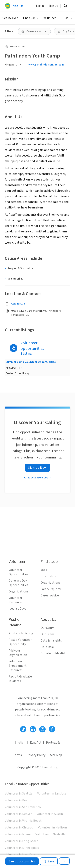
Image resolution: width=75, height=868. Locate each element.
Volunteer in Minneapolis (22, 848)
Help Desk (47, 647)
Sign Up (53, 6)
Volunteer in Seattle (19, 794)
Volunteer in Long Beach (21, 841)
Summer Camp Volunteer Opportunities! (31, 362)
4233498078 (18, 304)
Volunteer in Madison (52, 827)
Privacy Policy (36, 755)
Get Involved (10, 18)
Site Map (56, 755)
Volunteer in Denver (18, 814)
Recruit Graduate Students (20, 679)
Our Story (47, 628)
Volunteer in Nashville (50, 834)
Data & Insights (51, 641)
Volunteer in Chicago (19, 827)
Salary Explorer (51, 589)
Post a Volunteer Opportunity (20, 642)
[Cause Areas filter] (34, 31)
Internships (49, 576)
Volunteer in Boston (19, 800)
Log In (40, 6)
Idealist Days (17, 609)
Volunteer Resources (16, 600)
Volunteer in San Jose (52, 794)
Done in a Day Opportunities (18, 583)
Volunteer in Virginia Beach (23, 821)
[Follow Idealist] (23, 729)
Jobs (44, 570)
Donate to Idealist (53, 653)
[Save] (49, 861)
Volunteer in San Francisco (23, 807)
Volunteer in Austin (50, 814)
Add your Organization (18, 653)
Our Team (47, 634)
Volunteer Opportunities (18, 572)
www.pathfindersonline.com (46, 65)
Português (53, 743)
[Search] (65, 6)
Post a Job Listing (21, 633)
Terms (17, 755)
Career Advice (50, 595)
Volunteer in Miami (18, 834)
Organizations (18, 591)
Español (36, 743)
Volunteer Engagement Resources (18, 666)
